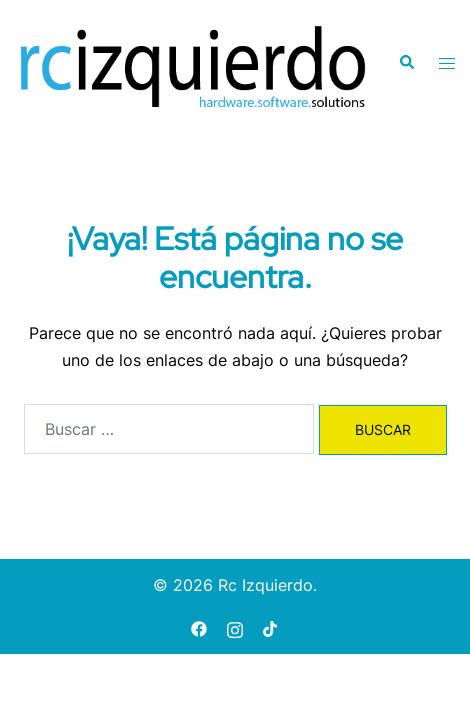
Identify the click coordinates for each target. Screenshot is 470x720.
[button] (406, 63)
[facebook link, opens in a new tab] (199, 627)
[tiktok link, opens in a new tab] (271, 627)
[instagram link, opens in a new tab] (235, 627)
